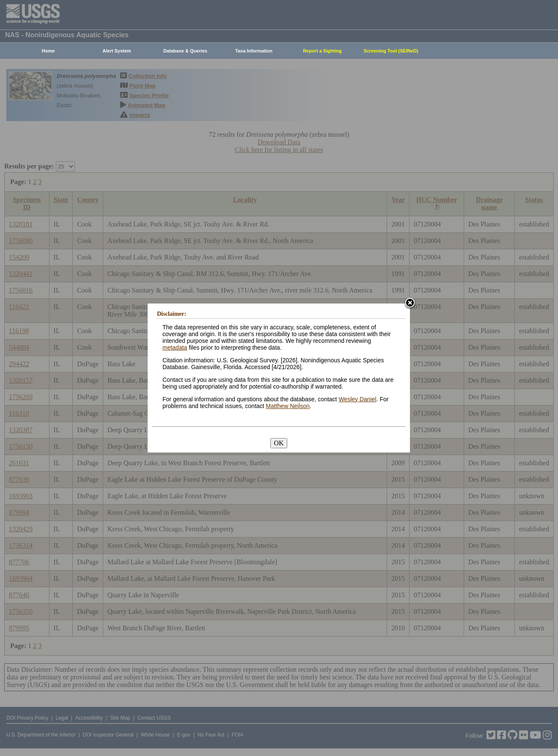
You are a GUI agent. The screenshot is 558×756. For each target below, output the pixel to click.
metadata (175, 348)
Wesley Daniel (357, 399)
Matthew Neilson (288, 406)
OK (279, 443)
